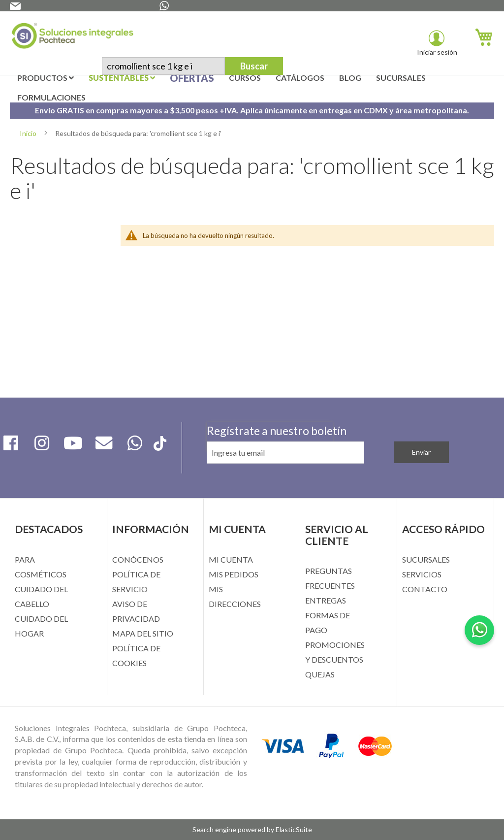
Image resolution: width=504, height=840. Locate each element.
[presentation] (270, 478)
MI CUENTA (231, 559)
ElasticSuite (294, 829)
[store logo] (72, 38)
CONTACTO (425, 589)
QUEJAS (320, 674)
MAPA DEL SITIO (143, 633)
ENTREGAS (326, 600)
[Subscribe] (421, 452)
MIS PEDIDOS (234, 574)
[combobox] (163, 66)
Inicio (29, 133)
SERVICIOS (422, 574)
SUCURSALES (426, 559)
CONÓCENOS (138, 559)
